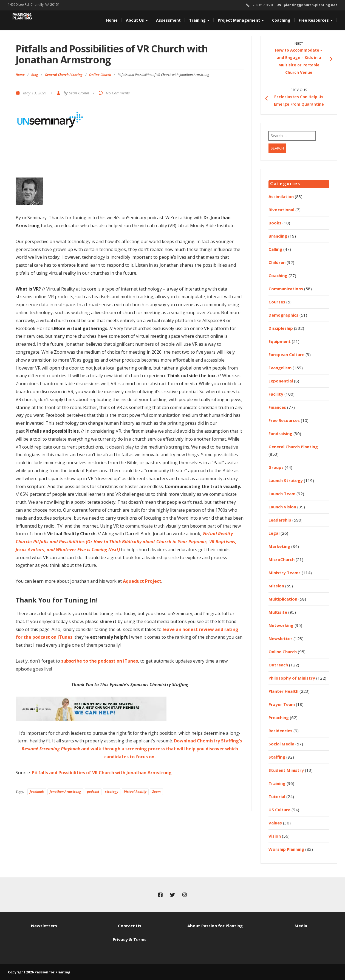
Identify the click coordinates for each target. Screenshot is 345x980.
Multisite (278, 612)
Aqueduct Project (142, 581)
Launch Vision (282, 507)
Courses (277, 302)
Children (277, 262)
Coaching (281, 20)
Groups (276, 467)
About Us (137, 20)
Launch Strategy (286, 480)
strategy (112, 792)
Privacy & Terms (130, 939)
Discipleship (281, 328)
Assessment (168, 20)
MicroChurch (282, 559)
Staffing (277, 757)
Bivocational (281, 210)
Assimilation (281, 196)
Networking (281, 625)
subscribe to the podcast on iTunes (100, 661)
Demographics (283, 315)
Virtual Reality (135, 792)
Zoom (156, 792)
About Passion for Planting (215, 926)
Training (199, 20)
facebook (37, 792)
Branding (278, 236)
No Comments (118, 93)
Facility (276, 394)
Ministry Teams (285, 573)
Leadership (280, 520)
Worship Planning (286, 849)
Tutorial (277, 796)
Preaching (279, 717)
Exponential (281, 381)
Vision (275, 836)
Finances (277, 407)
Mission (276, 586)
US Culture (279, 810)
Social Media (281, 744)
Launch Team (282, 494)
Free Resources (316, 20)
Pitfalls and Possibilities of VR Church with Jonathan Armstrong (102, 773)
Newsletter (280, 638)
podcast (93, 792)
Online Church (100, 75)
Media (301, 926)
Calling (275, 249)
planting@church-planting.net (310, 5)
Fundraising (280, 433)
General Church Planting (64, 75)
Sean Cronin (79, 93)
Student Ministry (286, 770)
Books (275, 223)
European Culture (286, 354)
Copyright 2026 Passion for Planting (39, 972)
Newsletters (44, 926)
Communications (286, 289)
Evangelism (280, 368)
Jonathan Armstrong (65, 792)
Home (112, 20)
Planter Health (283, 691)
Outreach (278, 665)
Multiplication (283, 599)
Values (275, 823)
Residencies (280, 731)
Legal (274, 533)
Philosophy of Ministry (292, 678)
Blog (35, 75)
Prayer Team (282, 704)
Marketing (279, 546)
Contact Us (130, 926)
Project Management (241, 20)
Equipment (280, 341)
